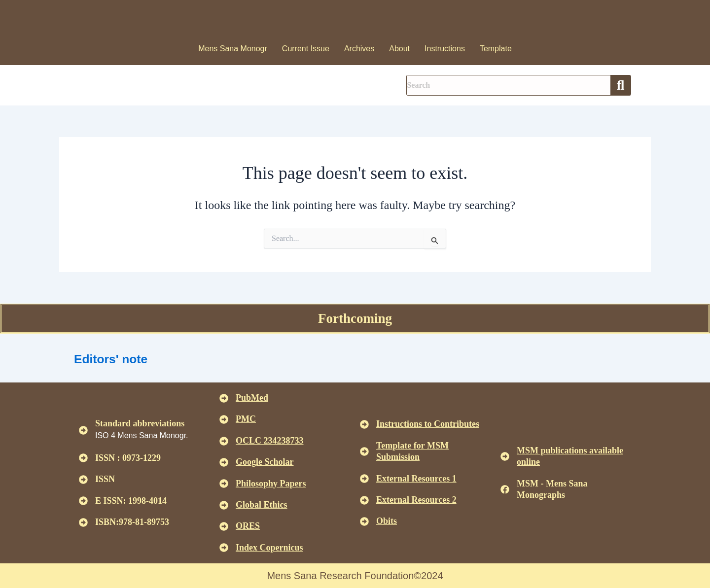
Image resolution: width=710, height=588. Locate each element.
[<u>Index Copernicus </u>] (224, 548)
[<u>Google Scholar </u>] (224, 462)
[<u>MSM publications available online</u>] (505, 456)
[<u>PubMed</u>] (224, 398)
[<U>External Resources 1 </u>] (364, 479)
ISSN (105, 479)
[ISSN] (83, 480)
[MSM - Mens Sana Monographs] (505, 489)
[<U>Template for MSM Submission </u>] (364, 451)
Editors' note (119, 358)
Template (496, 49)
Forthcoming (355, 318)
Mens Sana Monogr (233, 49)
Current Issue (306, 49)
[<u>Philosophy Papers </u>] (224, 484)
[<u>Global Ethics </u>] (224, 505)
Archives (359, 49)
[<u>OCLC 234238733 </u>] (224, 441)
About (399, 49)
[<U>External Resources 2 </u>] (364, 500)
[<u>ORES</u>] (224, 526)
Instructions (445, 49)
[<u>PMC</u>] (224, 419)
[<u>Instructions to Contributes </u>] (364, 424)
